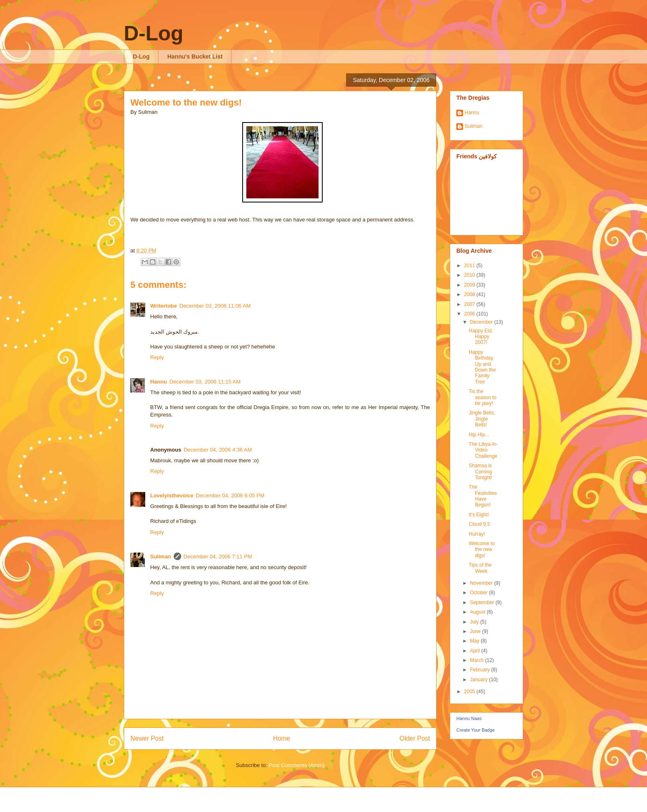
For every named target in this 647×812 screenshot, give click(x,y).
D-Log (153, 33)
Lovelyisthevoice (172, 495)
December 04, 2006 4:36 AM (218, 450)
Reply (157, 357)
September (483, 603)
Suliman (161, 557)
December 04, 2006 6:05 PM (230, 495)
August (478, 612)
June (476, 631)
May (475, 641)
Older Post (415, 738)
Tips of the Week (480, 568)
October (479, 593)
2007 (470, 304)
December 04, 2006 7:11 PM (218, 557)
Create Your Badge (476, 730)
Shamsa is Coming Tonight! (481, 472)
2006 (470, 314)
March (478, 660)
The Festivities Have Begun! (483, 496)
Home (282, 738)
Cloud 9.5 (479, 524)
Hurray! (477, 534)
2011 (470, 266)
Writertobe (164, 306)
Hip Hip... (479, 435)
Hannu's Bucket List (195, 56)
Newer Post (147, 738)
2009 (470, 285)
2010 (470, 275)
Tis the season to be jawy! (483, 397)
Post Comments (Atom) (296, 765)
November (482, 583)
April (476, 651)
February (481, 670)
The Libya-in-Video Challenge (483, 450)
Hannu (158, 382)
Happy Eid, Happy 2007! (481, 337)
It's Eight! (479, 515)
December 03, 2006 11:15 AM (205, 382)
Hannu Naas (469, 718)
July (475, 622)
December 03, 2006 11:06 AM (215, 306)
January (479, 680)
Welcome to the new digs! (186, 102)
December (482, 322)
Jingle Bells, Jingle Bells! (482, 419)
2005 (470, 692)
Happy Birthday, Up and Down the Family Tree (482, 367)
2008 (470, 294)
